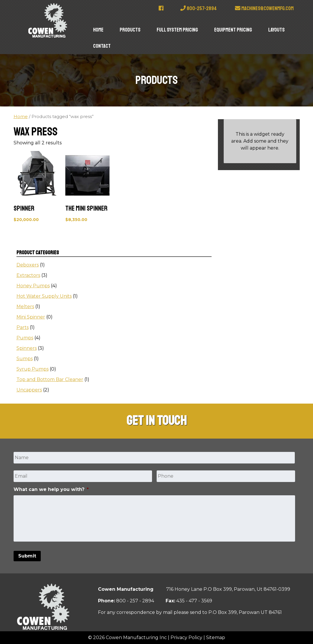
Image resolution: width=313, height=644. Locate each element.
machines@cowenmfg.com (264, 8)
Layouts (276, 30)
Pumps (25, 338)
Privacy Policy (186, 637)
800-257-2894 (199, 8)
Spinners (27, 348)
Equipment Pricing (233, 30)
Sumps (25, 359)
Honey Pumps (33, 286)
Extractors (28, 275)
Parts (23, 327)
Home (98, 30)
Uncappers (29, 390)
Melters (25, 307)
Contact (102, 46)
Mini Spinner (31, 317)
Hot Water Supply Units (44, 296)
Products (130, 30)
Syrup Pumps (33, 369)
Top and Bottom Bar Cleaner (50, 379)
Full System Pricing (177, 30)
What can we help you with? (51, 489)
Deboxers (28, 265)
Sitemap (216, 637)
